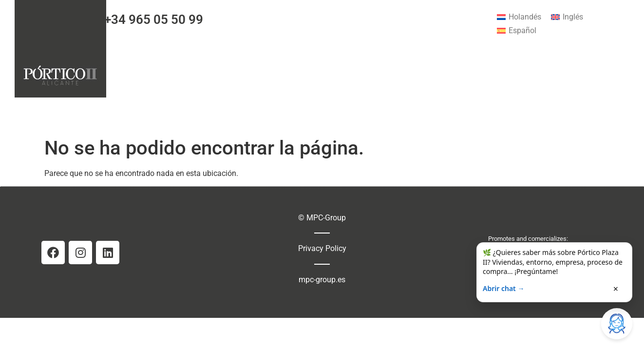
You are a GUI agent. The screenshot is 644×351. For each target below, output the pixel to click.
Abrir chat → (503, 288)
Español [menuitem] (522, 30)
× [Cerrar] (616, 289)
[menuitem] (519, 17)
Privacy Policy (322, 248)
